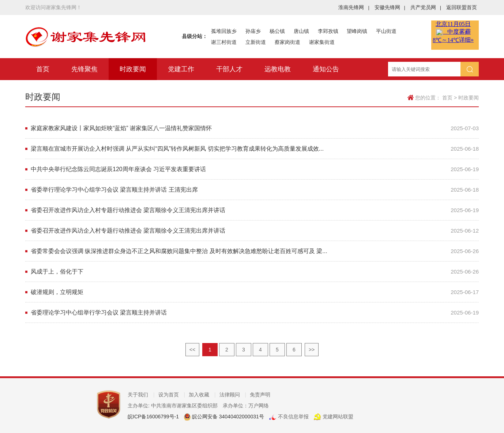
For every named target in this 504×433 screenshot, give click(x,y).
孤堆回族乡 (224, 31)
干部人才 (229, 69)
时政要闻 (133, 69)
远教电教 (278, 69)
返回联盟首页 (462, 7)
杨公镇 (277, 31)
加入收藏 (202, 395)
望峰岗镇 (357, 31)
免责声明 (260, 395)
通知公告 (326, 69)
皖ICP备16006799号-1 (153, 417)
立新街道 (256, 42)
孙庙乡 (253, 31)
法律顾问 (233, 395)
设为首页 (172, 395)
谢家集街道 (322, 42)
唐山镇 (301, 31)
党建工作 (181, 69)
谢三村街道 (224, 42)
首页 (43, 69)
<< (192, 350)
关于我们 (141, 395)
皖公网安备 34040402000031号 (227, 417)
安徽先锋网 (390, 7)
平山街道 (386, 31)
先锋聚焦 (84, 69)
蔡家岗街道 (287, 42)
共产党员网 (426, 7)
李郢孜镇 (328, 31)
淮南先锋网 (354, 7)
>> (312, 350)
